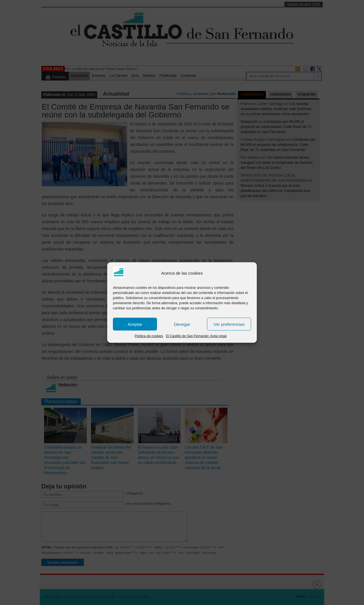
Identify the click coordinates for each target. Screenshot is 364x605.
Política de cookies (149, 336)
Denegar (182, 324)
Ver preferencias (229, 324)
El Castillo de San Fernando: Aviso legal (196, 336)
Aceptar (135, 324)
